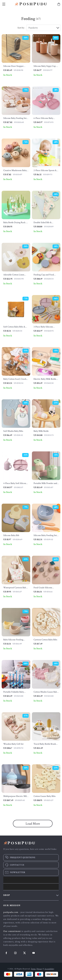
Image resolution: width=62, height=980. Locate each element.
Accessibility (49, 969)
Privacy (39, 969)
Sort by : (21, 28)
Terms (33, 969)
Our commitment (12, 931)
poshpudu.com (11, 912)
